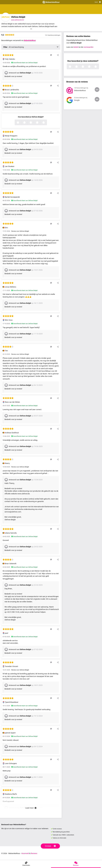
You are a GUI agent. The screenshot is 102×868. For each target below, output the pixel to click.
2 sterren (27, 123)
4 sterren (40, 123)
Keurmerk (25, 853)
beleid (76, 47)
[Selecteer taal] (98, 2)
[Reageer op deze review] (51, 55)
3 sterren (34, 123)
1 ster (21, 123)
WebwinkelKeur (30, 40)
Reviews (34, 853)
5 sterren (46, 123)
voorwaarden (88, 47)
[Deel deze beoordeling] (58, 55)
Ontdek (50, 846)
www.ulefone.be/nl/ (18, 20)
